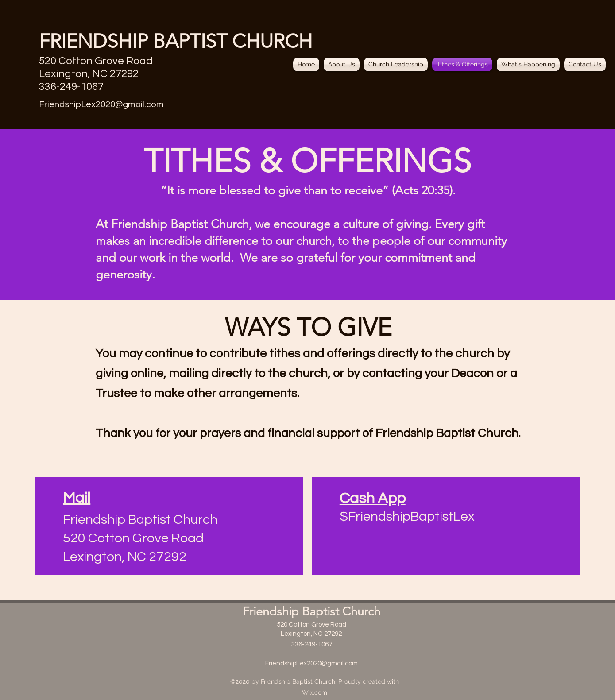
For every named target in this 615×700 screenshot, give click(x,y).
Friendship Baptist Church (311, 611)
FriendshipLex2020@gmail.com (101, 104)
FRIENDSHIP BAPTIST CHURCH (176, 41)
